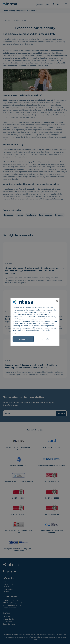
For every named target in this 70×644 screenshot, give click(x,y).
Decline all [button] (16, 334)
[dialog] (35, 322)
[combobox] (57, 301)
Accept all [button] (23, 339)
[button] (46, 339)
